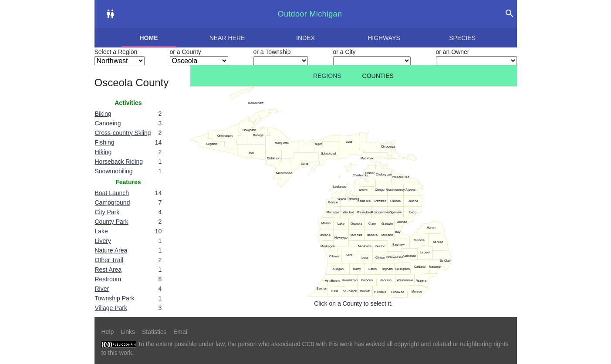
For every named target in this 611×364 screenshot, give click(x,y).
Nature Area (111, 250)
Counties (378, 76)
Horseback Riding (119, 162)
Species (462, 38)
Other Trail (109, 260)
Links (128, 332)
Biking (103, 114)
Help (108, 332)
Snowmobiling (114, 171)
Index (305, 38)
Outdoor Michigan (310, 14)
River (102, 289)
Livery (103, 241)
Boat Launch (112, 193)
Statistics (154, 332)
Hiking (103, 152)
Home (149, 38)
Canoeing (108, 123)
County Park (112, 222)
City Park (107, 212)
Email (181, 332)
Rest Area (108, 270)
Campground (113, 202)
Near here (227, 38)
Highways (384, 38)
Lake (101, 231)
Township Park (115, 298)
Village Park (111, 308)
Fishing (105, 142)
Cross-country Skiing (123, 133)
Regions (327, 76)
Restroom (108, 279)
